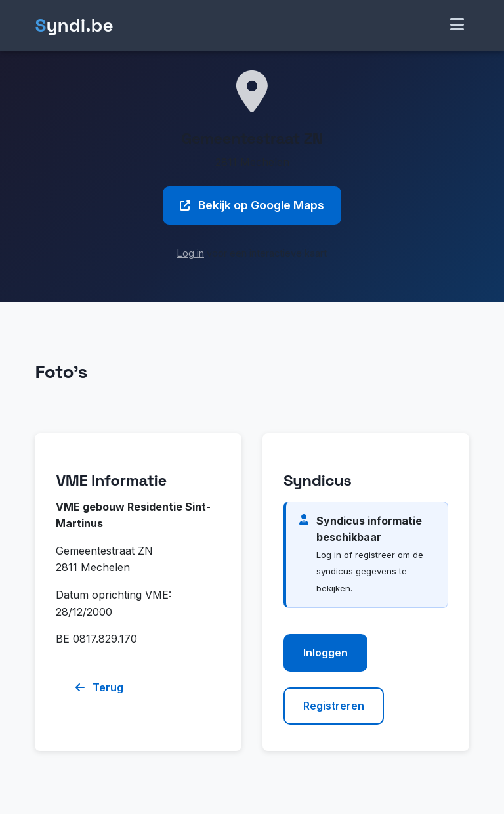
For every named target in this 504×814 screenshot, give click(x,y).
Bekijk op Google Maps (252, 205)
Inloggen (325, 653)
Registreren (334, 706)
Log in (191, 253)
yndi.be (74, 25)
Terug (99, 687)
